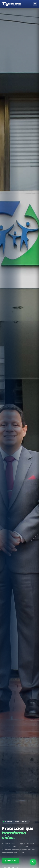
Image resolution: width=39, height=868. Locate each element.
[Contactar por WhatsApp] (33, 862)
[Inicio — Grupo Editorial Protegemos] (12, 4)
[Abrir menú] (35, 4)
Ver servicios (11, 861)
